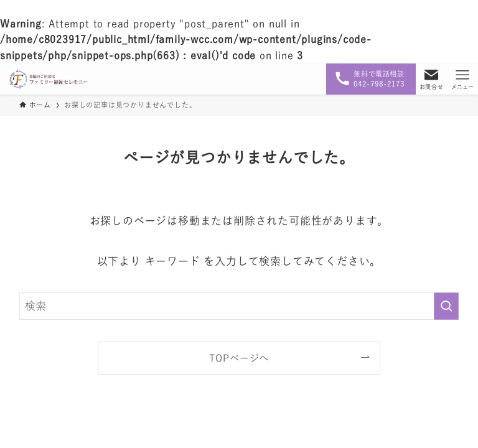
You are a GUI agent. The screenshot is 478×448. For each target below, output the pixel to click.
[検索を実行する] (446, 306)
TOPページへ (239, 358)
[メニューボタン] (462, 79)
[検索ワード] (239, 306)
